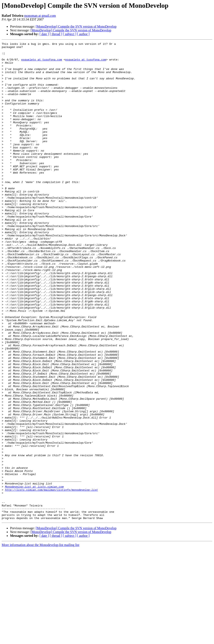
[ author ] (83, 34)
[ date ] (44, 34)
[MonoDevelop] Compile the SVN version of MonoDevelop (76, 26)
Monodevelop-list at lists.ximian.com (34, 576)
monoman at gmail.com (40, 16)
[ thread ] (56, 34)
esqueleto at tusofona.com (42, 63)
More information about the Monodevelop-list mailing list (41, 640)
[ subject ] (70, 34)
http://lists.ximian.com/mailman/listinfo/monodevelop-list (52, 580)
